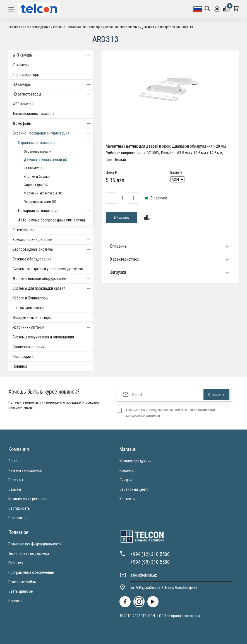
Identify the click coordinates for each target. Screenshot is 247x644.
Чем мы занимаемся (25, 470)
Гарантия (16, 563)
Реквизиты (17, 518)
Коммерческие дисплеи (53, 240)
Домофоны (53, 123)
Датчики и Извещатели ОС (161, 27)
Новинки (20, 366)
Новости (15, 601)
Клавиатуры (33, 168)
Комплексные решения (27, 499)
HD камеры (53, 84)
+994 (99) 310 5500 (150, 562)
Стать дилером (21, 591)
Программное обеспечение (31, 572)
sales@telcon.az (144, 575)
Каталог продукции (37, 27)
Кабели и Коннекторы (53, 298)
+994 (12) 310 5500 (150, 554)
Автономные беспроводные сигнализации (56, 220)
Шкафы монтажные (53, 308)
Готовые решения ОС (40, 202)
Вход (217, 9)
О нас (13, 461)
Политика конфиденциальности (35, 544)
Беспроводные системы (53, 249)
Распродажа (23, 357)
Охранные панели (38, 151)
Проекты (16, 480)
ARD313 (188, 27)
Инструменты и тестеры (32, 318)
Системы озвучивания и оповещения (53, 337)
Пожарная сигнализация (56, 211)
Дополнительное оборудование (53, 279)
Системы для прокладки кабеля (53, 288)
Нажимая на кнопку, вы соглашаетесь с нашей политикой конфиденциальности (171, 413)
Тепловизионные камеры (33, 114)
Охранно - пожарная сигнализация (78, 27)
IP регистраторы (26, 75)
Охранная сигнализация (122, 27)
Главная (14, 27)
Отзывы (15, 489)
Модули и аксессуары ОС (43, 193)
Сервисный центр (134, 489)
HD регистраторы (53, 94)
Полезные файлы (22, 582)
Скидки (126, 480)
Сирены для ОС (36, 185)
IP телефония (23, 230)
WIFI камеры (53, 55)
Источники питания (53, 327)
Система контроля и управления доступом (53, 269)
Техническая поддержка (29, 553)
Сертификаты (19, 508)
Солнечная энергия (53, 347)
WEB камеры (23, 104)
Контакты (127, 499)
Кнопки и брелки (37, 176)
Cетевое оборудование (53, 259)
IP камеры (53, 65)
